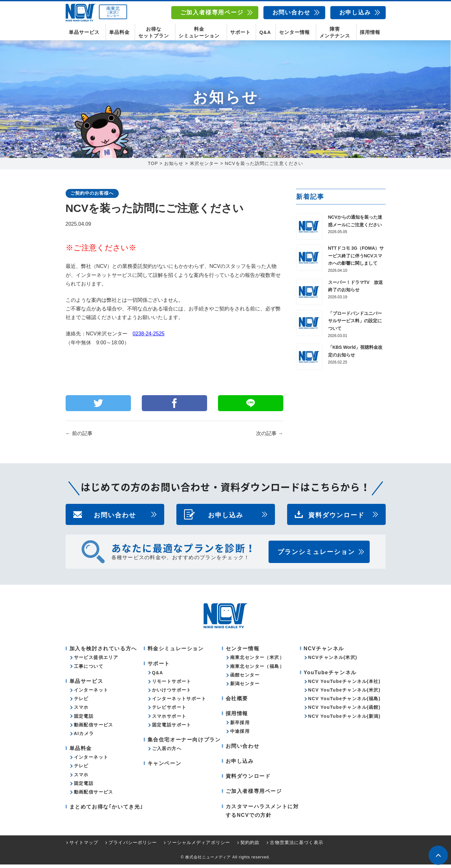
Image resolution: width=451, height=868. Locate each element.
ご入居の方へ (167, 752)
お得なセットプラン (154, 32)
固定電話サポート (172, 728)
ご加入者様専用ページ (212, 12)
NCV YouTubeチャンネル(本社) (344, 685)
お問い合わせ (291, 12)
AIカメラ (84, 737)
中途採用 (240, 735)
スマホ (81, 711)
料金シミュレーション (199, 32)
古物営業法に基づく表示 (296, 846)
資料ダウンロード (336, 518)
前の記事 (79, 437)
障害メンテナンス (335, 32)
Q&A (265, 32)
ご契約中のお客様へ (92, 197)
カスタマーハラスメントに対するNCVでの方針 (262, 814)
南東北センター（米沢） (257, 661)
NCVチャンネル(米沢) (333, 661)
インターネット (91, 693)
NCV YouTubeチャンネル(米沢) (344, 693)
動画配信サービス (94, 728)
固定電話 (84, 720)
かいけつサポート (172, 693)
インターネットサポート (179, 702)
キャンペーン (165, 767)
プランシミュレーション (316, 555)
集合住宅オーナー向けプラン (184, 743)
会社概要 (237, 702)
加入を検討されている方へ (103, 652)
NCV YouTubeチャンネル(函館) (344, 711)
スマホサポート (169, 720)
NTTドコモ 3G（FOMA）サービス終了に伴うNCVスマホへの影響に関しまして (356, 259)
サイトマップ (84, 846)
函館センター (245, 678)
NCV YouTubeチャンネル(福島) (344, 702)
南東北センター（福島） (257, 670)
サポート (240, 32)
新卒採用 (240, 726)
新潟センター (245, 687)
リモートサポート (172, 685)
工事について (89, 670)
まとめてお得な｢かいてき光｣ (106, 810)
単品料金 (119, 32)
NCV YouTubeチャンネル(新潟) (344, 720)
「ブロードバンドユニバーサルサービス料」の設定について (355, 325)
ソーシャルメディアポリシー (199, 846)
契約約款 (250, 846)
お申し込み (355, 12)
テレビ (81, 702)
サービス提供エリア (96, 661)
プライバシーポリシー (133, 846)
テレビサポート (169, 711)
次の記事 (270, 437)
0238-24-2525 (149, 337)
